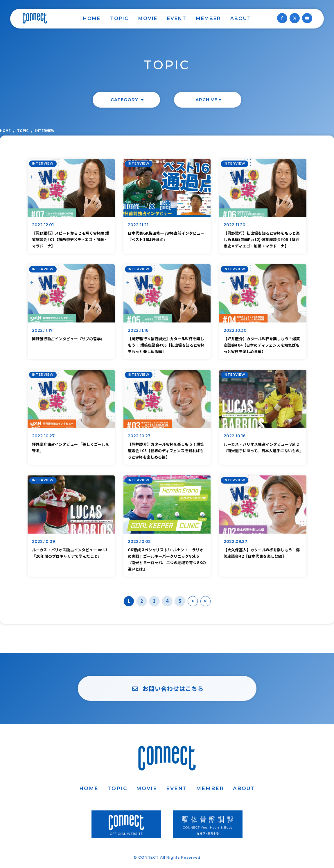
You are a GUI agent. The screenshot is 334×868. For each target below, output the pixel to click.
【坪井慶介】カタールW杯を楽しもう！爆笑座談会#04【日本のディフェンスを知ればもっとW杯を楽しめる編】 (262, 345)
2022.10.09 (44, 541)
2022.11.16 (138, 330)
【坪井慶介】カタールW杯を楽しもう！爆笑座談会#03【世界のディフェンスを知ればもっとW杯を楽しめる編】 (166, 451)
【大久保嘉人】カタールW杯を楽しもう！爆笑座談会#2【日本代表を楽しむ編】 (262, 553)
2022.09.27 (236, 541)
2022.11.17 (42, 330)
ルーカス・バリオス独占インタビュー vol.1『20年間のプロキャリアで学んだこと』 (70, 553)
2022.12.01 (43, 225)
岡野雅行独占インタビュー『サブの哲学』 (68, 339)
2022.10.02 (139, 541)
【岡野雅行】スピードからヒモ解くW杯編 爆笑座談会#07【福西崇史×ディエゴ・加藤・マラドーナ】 (70, 239)
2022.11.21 (138, 225)
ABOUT (241, 18)
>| (205, 601)
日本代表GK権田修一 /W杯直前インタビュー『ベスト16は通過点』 (166, 236)
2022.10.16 (235, 436)
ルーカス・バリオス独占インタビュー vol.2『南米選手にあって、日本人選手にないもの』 (263, 447)
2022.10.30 (235, 330)
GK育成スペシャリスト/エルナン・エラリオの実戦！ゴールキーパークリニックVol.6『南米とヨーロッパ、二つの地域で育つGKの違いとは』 (167, 559)
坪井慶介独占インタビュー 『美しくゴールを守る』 (71, 447)
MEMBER (208, 18)
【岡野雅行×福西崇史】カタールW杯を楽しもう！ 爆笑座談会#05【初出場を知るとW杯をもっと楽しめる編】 (166, 345)
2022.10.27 (43, 436)
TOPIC (119, 18)
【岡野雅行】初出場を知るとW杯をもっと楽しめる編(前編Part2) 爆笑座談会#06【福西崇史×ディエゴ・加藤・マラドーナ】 (262, 239)
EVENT (177, 18)
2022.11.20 (235, 225)
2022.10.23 (139, 436)
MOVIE (148, 18)
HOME (92, 18)
